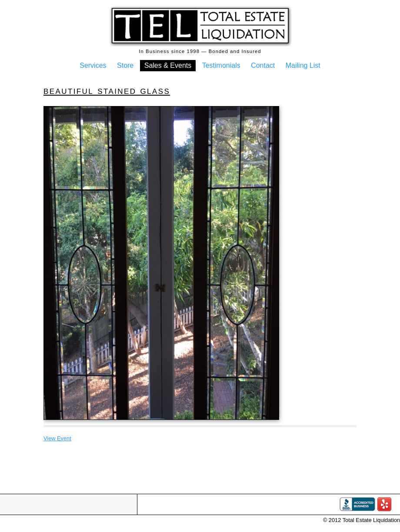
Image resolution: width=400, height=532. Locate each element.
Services (93, 65)
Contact (263, 65)
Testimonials (221, 65)
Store (125, 65)
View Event (57, 438)
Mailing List (303, 65)
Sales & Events (168, 65)
